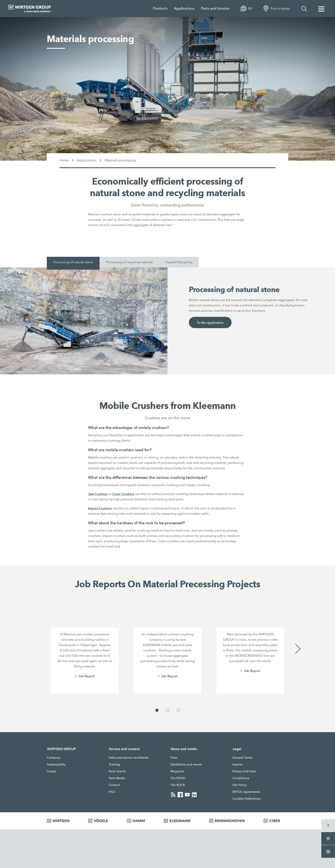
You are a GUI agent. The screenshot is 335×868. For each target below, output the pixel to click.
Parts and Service (215, 8)
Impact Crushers (100, 508)
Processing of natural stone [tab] (73, 262)
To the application (210, 322)
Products (160, 8)
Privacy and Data (244, 771)
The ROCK (178, 785)
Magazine (177, 771)
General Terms (242, 758)
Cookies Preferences (246, 799)
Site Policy (240, 785)
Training (114, 764)
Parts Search (117, 771)
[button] (157, 710)
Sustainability (56, 764)
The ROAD (178, 778)
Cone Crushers (123, 494)
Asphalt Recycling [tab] (179, 262)
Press (174, 758)
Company (54, 758)
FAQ (112, 792)
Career (51, 771)
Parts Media (117, 778)
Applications (184, 8)
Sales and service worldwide (129, 758)
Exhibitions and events (186, 764)
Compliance (241, 778)
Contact (114, 785)
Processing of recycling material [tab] (129, 262)
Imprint (237, 764)
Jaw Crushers (98, 494)
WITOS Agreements (246, 792)
